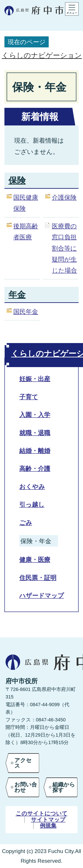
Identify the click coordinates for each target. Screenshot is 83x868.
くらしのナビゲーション (42, 55)
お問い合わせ (26, 787)
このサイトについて (42, 813)
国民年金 (26, 312)
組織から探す (64, 787)
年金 (17, 295)
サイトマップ (48, 820)
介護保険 (64, 197)
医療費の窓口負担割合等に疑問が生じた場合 (64, 248)
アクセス (23, 763)
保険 (17, 180)
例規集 (48, 826)
